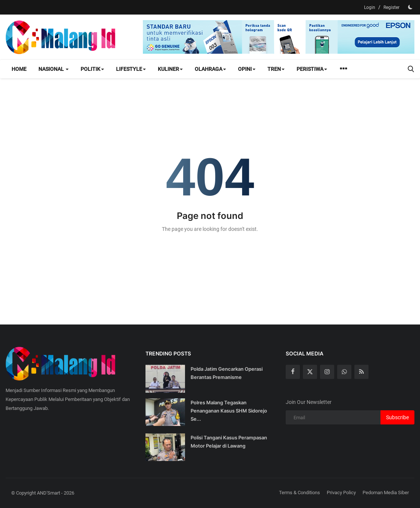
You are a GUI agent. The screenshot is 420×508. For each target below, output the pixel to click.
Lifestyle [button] (131, 69)
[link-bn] (279, 37)
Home (19, 69)
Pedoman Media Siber (386, 493)
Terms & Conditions (300, 493)
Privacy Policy (341, 493)
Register (391, 7)
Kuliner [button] (170, 69)
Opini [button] (247, 69)
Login (370, 7)
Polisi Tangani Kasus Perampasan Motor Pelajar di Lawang (229, 442)
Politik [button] (92, 69)
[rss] (361, 372)
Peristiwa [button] (312, 69)
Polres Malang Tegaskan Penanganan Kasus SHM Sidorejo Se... (229, 411)
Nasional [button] (54, 69)
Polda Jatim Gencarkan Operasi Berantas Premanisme (227, 373)
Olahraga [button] (210, 69)
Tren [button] (276, 69)
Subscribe (397, 417)
